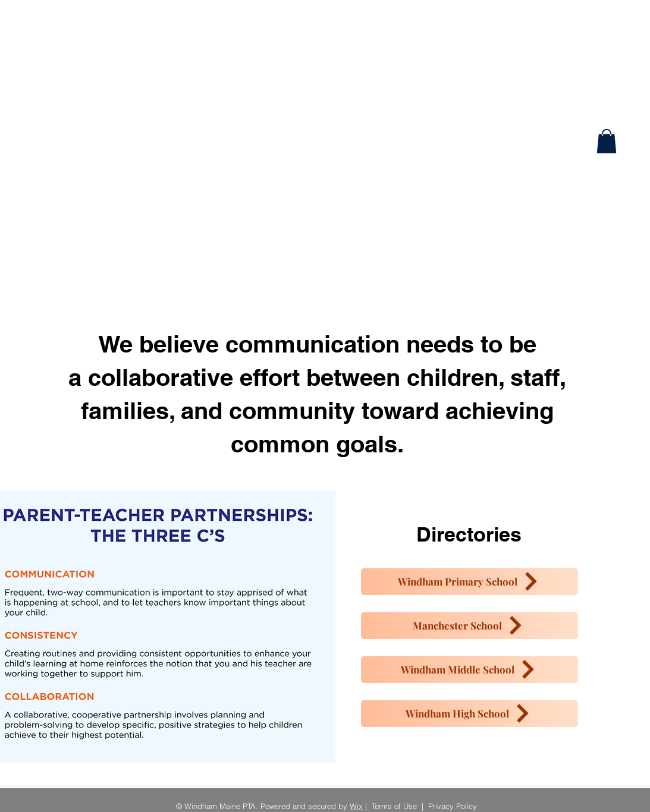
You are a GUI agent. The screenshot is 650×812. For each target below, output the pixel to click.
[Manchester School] (470, 626)
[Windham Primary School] (470, 582)
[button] (607, 141)
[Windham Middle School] (470, 670)
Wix (356, 806)
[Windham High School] (470, 714)
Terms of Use (394, 806)
